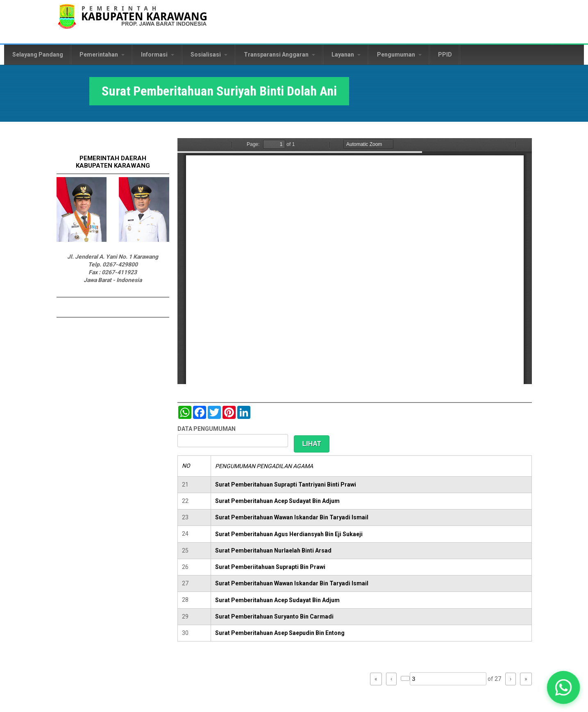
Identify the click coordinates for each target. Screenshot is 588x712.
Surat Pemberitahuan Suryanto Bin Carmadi (274, 616)
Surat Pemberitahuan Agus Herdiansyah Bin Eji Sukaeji (289, 534)
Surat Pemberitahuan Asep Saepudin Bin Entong (280, 633)
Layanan (346, 55)
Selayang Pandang (38, 55)
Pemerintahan (102, 55)
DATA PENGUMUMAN (207, 429)
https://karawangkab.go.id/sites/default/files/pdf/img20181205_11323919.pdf (355, 261)
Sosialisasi (209, 55)
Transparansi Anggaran (279, 55)
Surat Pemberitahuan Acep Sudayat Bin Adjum (277, 501)
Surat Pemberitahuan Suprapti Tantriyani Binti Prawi (286, 485)
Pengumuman (399, 55)
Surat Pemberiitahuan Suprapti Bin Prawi (270, 567)
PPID (445, 55)
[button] (564, 688)
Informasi (158, 55)
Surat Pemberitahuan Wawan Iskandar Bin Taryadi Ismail (292, 517)
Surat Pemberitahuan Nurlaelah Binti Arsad (273, 550)
